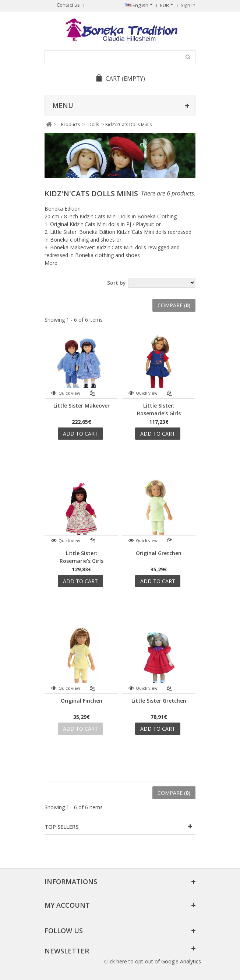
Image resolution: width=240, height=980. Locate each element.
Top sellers (61, 827)
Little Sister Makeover (82, 406)
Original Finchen (82, 701)
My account (67, 905)
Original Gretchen (159, 553)
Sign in (188, 5)
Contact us (68, 5)
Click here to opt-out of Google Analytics (153, 961)
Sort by (117, 283)
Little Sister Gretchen (159, 701)
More (51, 263)
